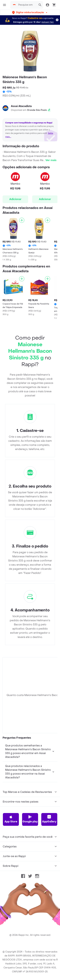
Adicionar (15, 199)
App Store (11, 819)
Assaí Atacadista (21, 106)
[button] (30, 12)
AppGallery (49, 819)
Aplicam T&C (48, 22)
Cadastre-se (35, 18)
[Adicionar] (22, 220)
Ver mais (51, 160)
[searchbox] (27, 5)
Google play (30, 819)
